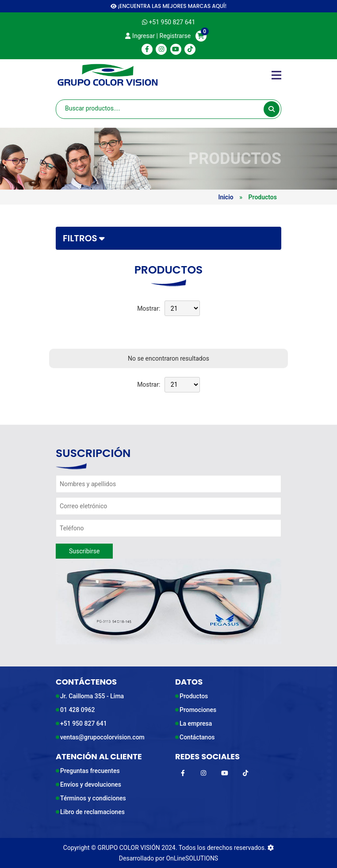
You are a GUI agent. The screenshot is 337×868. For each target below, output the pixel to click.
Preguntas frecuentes (90, 771)
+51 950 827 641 (84, 723)
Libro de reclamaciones (92, 812)
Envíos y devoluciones (91, 784)
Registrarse (175, 36)
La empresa (196, 723)
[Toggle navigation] (276, 75)
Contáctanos (197, 737)
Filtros (84, 238)
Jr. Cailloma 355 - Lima (92, 696)
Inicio (226, 197)
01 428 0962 (78, 710)
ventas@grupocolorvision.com (102, 737)
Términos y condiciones (93, 798)
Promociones (198, 710)
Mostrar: (149, 308)
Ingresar (140, 36)
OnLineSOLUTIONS (192, 858)
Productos (194, 696)
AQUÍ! (219, 6)
